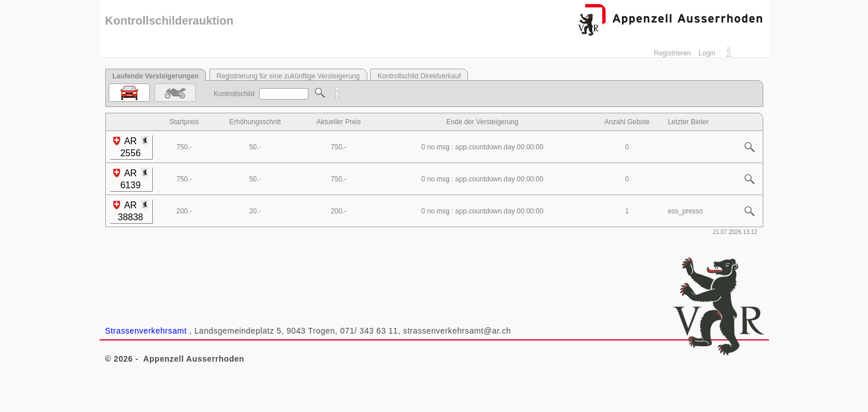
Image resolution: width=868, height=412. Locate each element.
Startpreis (184, 122)
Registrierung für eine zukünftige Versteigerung (288, 76)
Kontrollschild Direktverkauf (419, 76)
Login (707, 53)
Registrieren (673, 53)
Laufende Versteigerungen (156, 76)
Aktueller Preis (338, 122)
